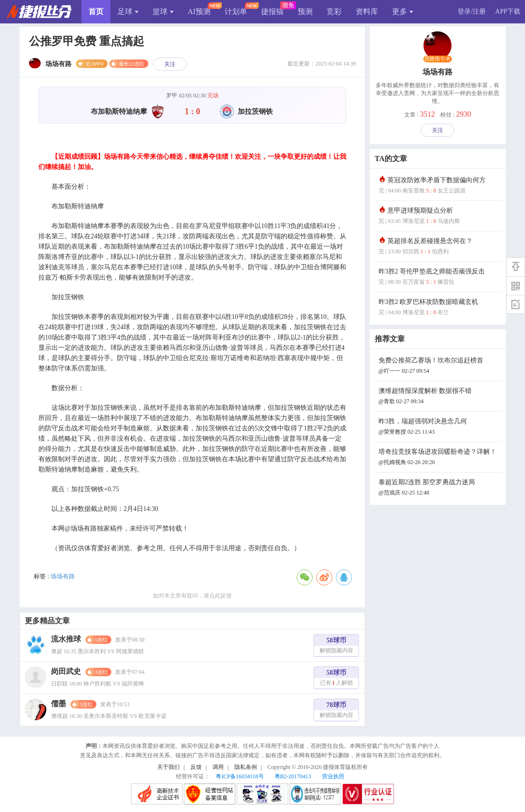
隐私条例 (246, 767)
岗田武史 (66, 671)
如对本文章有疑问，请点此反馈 (192, 596)
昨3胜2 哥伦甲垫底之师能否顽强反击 (439, 277)
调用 (218, 767)
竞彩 (334, 11)
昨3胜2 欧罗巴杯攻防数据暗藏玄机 (439, 308)
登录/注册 (472, 11)
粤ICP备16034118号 (240, 776)
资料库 (367, 11)
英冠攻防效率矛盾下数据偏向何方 (439, 186)
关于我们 (168, 767)
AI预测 (199, 11)
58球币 (336, 646)
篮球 (163, 11)
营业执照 (333, 776)
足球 (128, 11)
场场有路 (63, 576)
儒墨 (58, 704)
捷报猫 (272, 11)
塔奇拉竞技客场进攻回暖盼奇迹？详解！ (439, 458)
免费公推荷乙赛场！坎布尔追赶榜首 (439, 366)
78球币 (336, 711)
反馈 (196, 767)
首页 (96, 11)
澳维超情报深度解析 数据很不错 (439, 397)
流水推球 (66, 639)
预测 (305, 11)
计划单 (236, 11)
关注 (170, 64)
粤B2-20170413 (293, 776)
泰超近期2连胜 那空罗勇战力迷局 (439, 488)
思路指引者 (437, 59)
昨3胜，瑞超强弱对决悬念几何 (439, 427)
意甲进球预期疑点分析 (439, 217)
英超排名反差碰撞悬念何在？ (439, 247)
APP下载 (508, 11)
